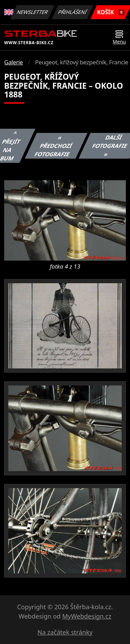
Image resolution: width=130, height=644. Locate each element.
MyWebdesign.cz (87, 616)
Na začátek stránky (65, 632)
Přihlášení (73, 12)
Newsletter (33, 12)
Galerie (14, 62)
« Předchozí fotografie (53, 146)
